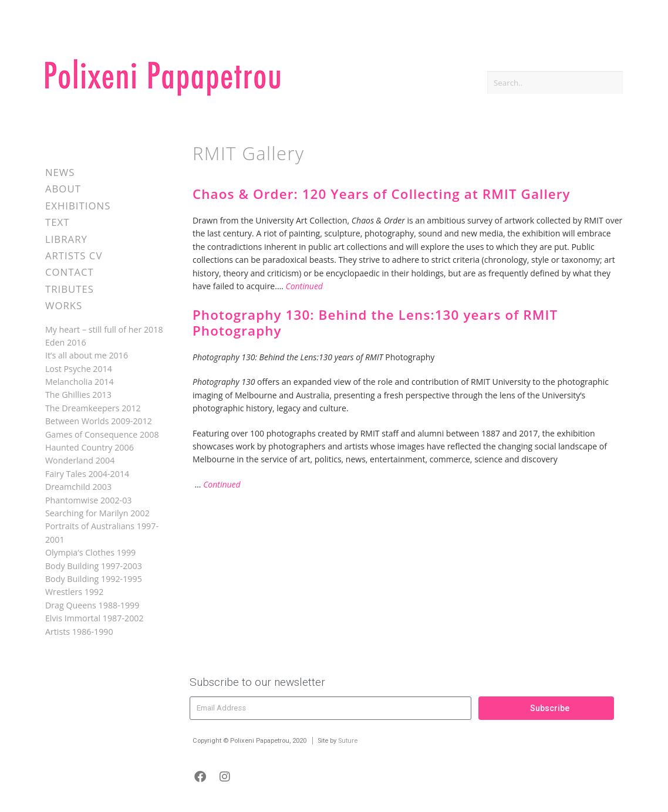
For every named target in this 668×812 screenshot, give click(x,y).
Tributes (70, 289)
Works (64, 305)
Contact (70, 272)
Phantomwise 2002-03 (89, 500)
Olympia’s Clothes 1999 (90, 552)
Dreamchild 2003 (78, 487)
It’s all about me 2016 (87, 355)
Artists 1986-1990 (79, 632)
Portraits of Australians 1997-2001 (102, 532)
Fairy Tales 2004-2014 (87, 474)
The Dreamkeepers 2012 (93, 408)
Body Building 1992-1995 (94, 579)
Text (58, 222)
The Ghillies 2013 (78, 395)
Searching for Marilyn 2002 (97, 513)
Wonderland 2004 (80, 460)
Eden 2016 (66, 342)
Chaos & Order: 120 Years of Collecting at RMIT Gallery (382, 194)
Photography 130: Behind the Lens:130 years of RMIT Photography (375, 323)
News (60, 172)
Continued (304, 286)
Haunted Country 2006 (90, 447)
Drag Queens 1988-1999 (92, 605)
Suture (348, 741)
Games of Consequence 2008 (102, 434)
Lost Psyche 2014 (79, 369)
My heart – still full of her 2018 (104, 329)
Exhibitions (78, 206)
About (63, 189)
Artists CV (74, 256)
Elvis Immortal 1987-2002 (95, 618)
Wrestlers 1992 (74, 592)
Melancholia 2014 (80, 382)
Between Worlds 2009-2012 (99, 421)
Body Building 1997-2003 (94, 566)
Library (66, 239)
